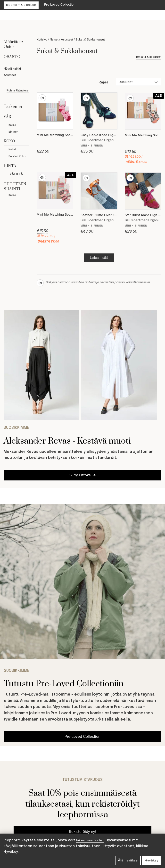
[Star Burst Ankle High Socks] (143, 203)
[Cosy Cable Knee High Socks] (99, 123)
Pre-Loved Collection (60, 4)
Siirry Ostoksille (82, 475)
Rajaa (103, 82)
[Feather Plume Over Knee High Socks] (99, 203)
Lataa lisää (99, 258)
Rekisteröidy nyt (83, 832)
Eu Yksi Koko (17, 156)
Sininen (13, 132)
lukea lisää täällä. (90, 840)
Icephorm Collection (21, 5)
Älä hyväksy (128, 860)
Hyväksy (152, 860)
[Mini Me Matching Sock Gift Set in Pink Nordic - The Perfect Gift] (55, 209)
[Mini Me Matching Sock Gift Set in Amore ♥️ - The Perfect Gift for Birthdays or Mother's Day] (55, 123)
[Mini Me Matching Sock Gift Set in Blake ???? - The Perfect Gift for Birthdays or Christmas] (143, 130)
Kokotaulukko (149, 57)
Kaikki (12, 125)
